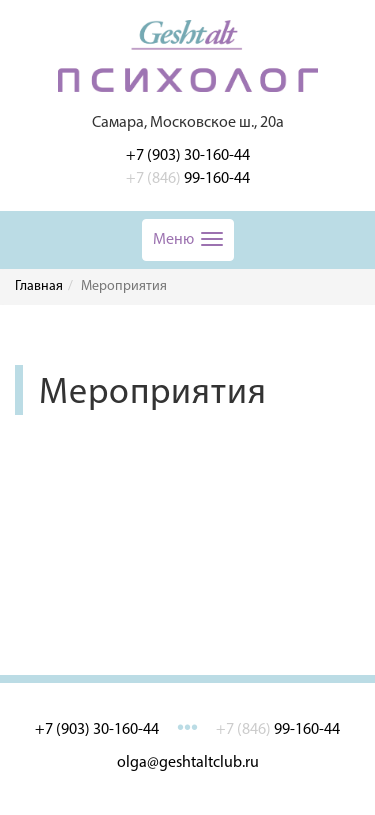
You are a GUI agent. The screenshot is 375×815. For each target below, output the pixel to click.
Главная (39, 286)
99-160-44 (188, 179)
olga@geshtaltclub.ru (188, 763)
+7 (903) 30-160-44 (188, 156)
